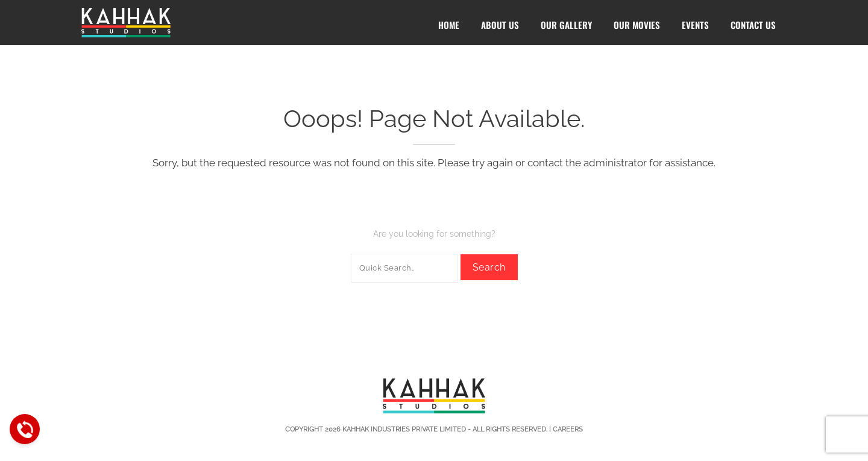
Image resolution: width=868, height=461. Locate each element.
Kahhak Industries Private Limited (404, 429)
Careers (568, 429)
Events (695, 25)
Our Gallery (566, 25)
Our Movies (637, 25)
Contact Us (753, 25)
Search (489, 267)
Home (449, 25)
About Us (500, 25)
